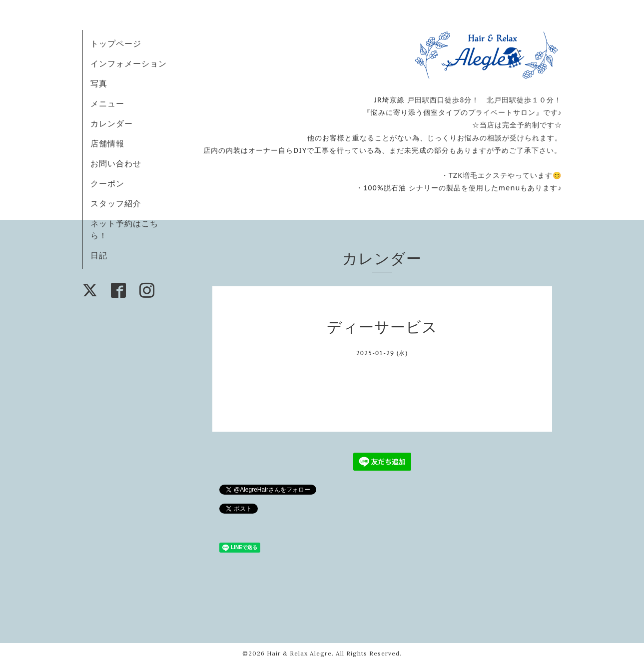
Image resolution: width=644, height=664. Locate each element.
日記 (99, 255)
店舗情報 (107, 143)
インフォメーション (129, 63)
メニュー (107, 103)
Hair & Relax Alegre (299, 653)
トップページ (116, 43)
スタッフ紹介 (116, 203)
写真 (99, 83)
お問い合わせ (116, 163)
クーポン (107, 183)
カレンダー (112, 123)
